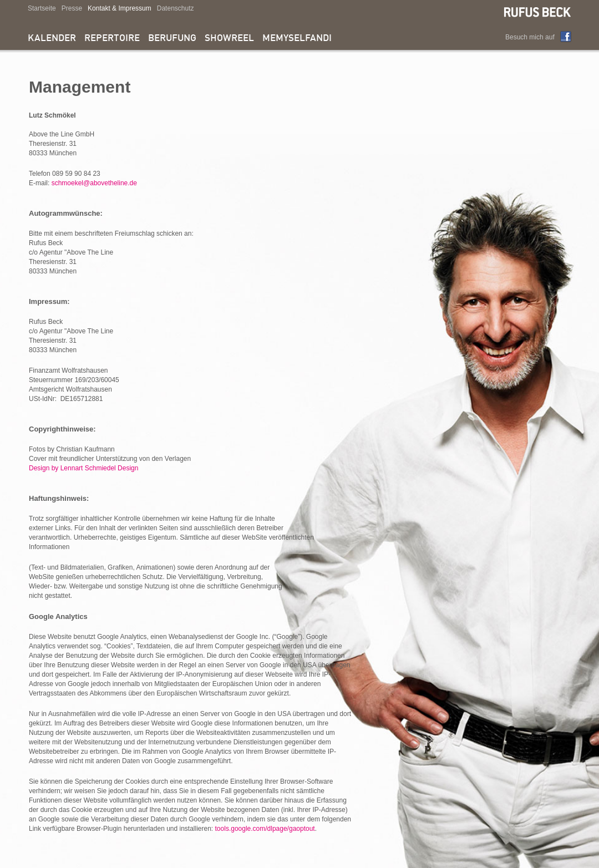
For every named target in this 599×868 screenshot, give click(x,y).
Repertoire (112, 39)
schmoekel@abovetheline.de (94, 183)
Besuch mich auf (530, 37)
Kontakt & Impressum (120, 8)
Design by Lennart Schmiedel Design (83, 468)
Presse (72, 8)
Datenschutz (176, 8)
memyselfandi (297, 39)
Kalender (52, 39)
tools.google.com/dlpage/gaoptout (265, 829)
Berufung (172, 39)
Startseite (42, 8)
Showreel (229, 39)
